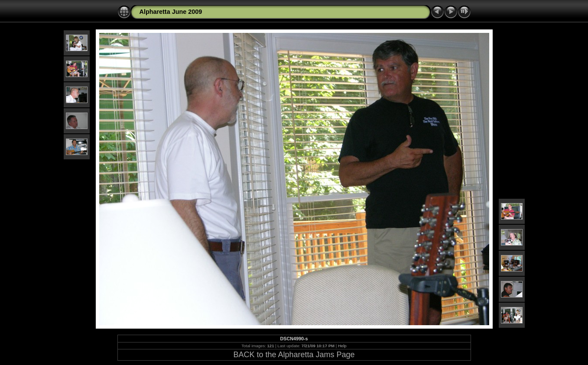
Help (342, 346)
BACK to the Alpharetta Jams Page (294, 355)
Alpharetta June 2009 (171, 12)
